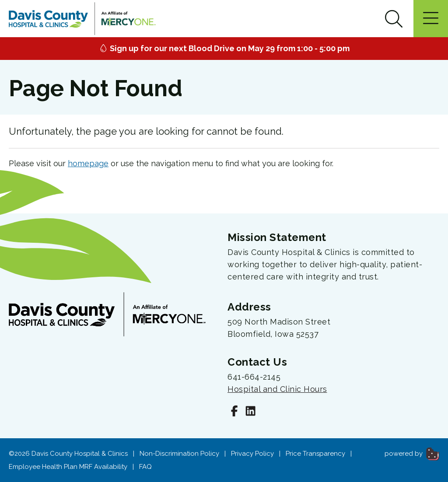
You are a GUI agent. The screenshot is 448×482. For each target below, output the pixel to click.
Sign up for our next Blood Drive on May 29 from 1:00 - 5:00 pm (224, 48)
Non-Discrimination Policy (179, 454)
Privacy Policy (252, 454)
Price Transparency (315, 454)
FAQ (145, 467)
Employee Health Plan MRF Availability (68, 467)
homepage (88, 163)
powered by (412, 454)
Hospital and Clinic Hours (277, 389)
